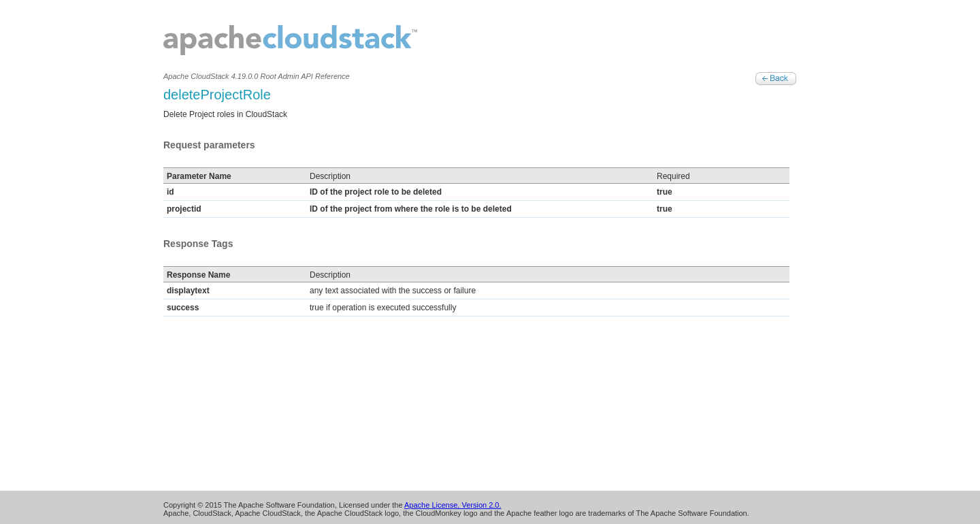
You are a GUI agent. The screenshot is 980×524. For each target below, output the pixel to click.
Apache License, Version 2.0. (453, 505)
